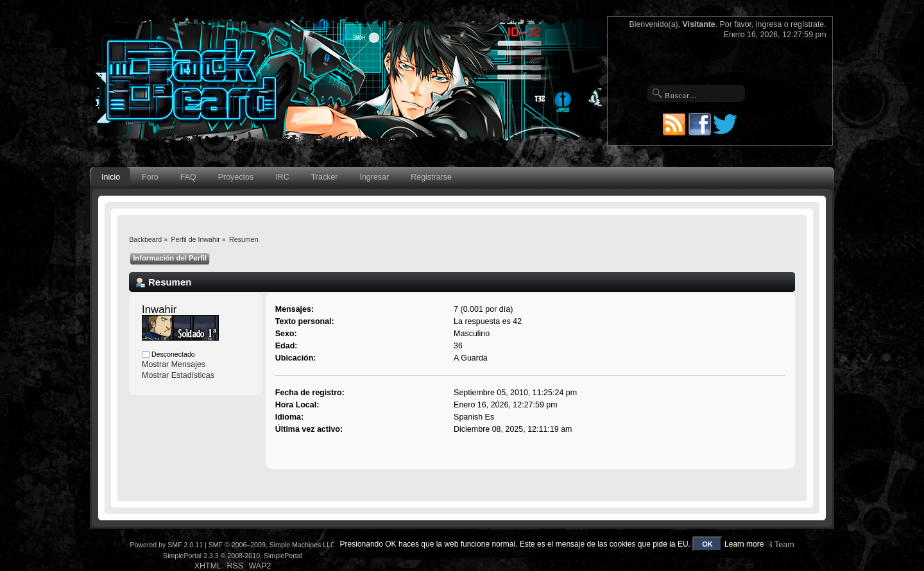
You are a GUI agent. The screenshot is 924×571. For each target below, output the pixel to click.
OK (707, 544)
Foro (150, 177)
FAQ (188, 177)
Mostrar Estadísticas (178, 375)
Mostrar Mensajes (174, 364)
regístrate (807, 24)
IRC (282, 177)
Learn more (744, 544)
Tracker (325, 177)
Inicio (111, 177)
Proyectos (236, 177)
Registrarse (431, 177)
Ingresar (374, 177)
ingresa (769, 24)
